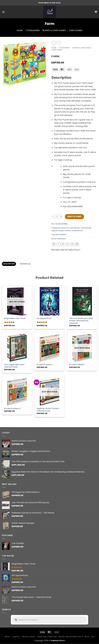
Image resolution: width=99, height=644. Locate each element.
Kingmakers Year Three (15, 318)
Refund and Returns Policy (71, 637)
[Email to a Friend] (68, 244)
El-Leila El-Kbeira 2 (12, 409)
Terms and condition (47, 637)
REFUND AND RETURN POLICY (66, 250)
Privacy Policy (29, 637)
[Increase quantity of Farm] (61, 217)
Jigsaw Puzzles (58, 231)
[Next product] (54, 43)
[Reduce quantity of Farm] (53, 217)
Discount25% (61, 235)
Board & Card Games (54, 30)
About (8, 637)
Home (20, 30)
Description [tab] (9, 264)
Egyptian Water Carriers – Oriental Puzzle (49, 410)
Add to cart (75, 217)
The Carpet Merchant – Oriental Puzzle (15, 366)
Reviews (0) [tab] (25, 264)
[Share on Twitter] (63, 244)
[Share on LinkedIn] (77, 244)
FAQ (93, 637)
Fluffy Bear (61, 239)
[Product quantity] (57, 217)
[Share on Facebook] (58, 244)
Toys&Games (33, 30)
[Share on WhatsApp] (54, 244)
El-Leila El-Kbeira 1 (45, 365)
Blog (87, 637)
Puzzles (68, 231)
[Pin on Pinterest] (72, 244)
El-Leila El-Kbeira (77, 365)
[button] (3, 12)
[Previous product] (59, 43)
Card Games (76, 30)
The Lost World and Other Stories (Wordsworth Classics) (81, 321)
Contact (16, 637)
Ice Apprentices (44, 318)
